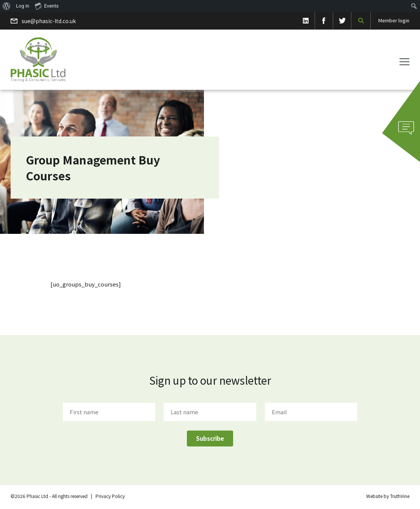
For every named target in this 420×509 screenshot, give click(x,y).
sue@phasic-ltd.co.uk (49, 21)
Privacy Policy (110, 496)
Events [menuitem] (47, 6)
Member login (394, 20)
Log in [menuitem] (23, 6)
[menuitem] (7, 6)
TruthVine (400, 496)
